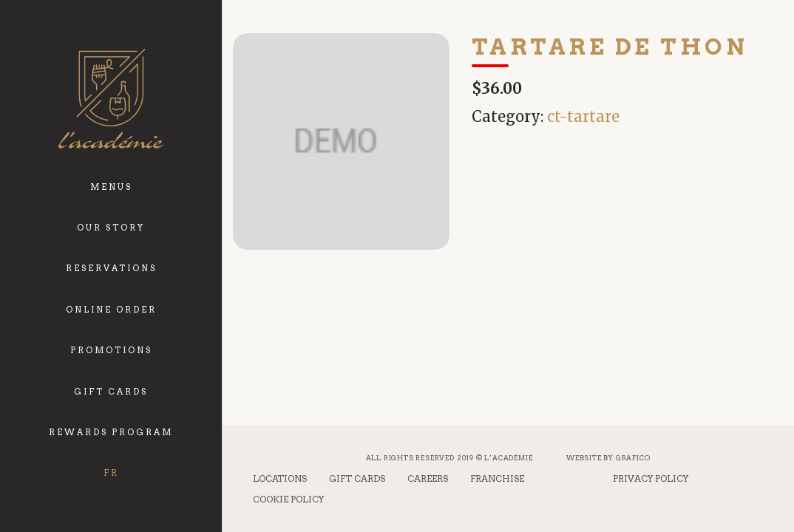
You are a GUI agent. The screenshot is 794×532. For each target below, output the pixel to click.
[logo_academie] (111, 99)
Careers (428, 478)
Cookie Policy (288, 499)
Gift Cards (357, 478)
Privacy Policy (651, 478)
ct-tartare (583, 116)
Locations (280, 478)
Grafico (633, 458)
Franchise (497, 478)
